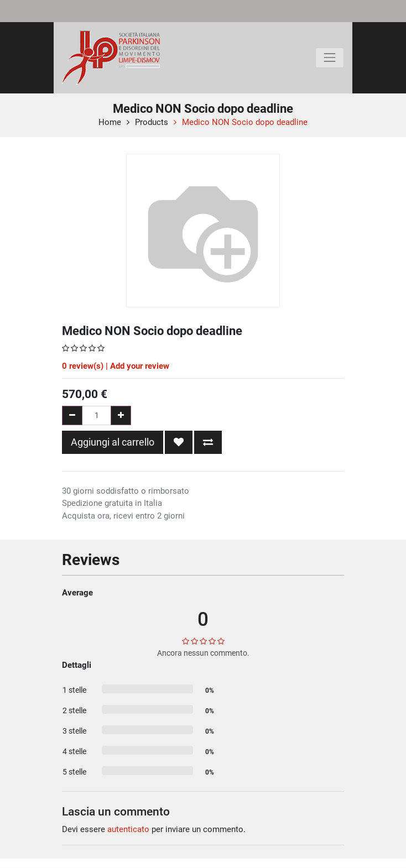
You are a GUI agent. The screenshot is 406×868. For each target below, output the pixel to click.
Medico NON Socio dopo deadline (245, 122)
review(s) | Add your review (116, 366)
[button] (179, 442)
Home (110, 122)
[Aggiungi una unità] (121, 415)
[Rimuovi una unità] (72, 415)
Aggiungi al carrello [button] (113, 442)
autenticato (128, 829)
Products (152, 122)
